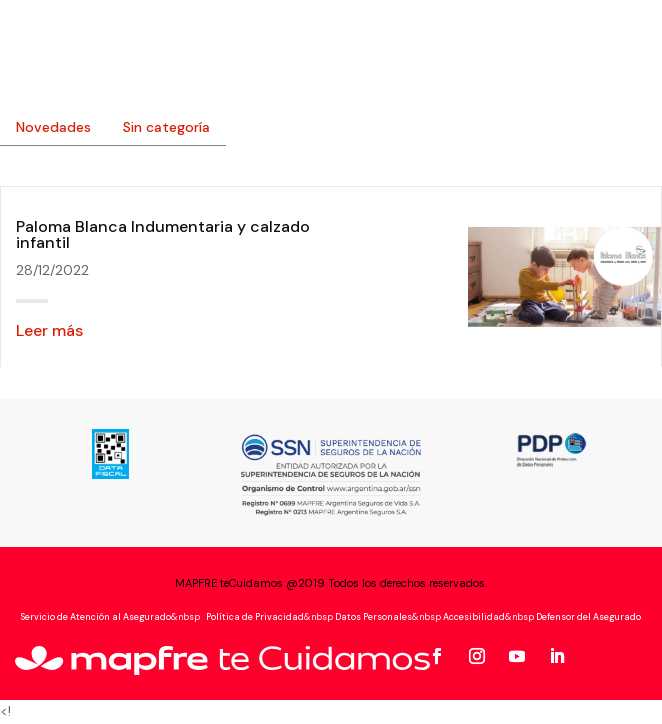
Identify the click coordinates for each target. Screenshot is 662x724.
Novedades (53, 127)
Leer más (49, 330)
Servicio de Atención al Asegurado (96, 617)
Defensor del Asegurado (588, 617)
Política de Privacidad (254, 617)
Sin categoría (166, 127)
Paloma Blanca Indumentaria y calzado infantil (163, 234)
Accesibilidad (474, 617)
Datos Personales (373, 617)
